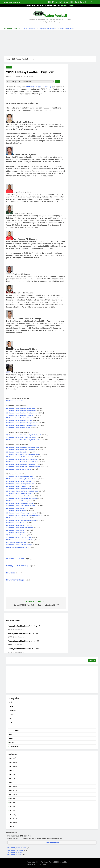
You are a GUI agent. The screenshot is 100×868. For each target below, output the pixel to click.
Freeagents (13, 710)
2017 (11, 795)
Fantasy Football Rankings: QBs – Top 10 (24, 626)
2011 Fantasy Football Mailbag (16, 508)
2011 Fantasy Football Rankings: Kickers (19, 420)
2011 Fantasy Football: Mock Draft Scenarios (20, 457)
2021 (11, 778)
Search (92, 661)
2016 (11, 799)
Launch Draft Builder (52, 842)
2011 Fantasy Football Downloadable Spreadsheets (22, 423)
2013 (11, 811)
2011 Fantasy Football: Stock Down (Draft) (19, 540)
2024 (11, 766)
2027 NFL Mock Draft (15, 559)
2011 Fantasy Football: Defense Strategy (19, 545)
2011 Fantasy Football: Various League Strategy (21, 513)
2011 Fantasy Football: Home (15, 401)
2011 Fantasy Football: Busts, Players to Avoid (21, 506)
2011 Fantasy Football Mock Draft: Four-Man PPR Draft (23, 467)
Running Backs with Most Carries (17, 547)
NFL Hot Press (14, 730)
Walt (10, 76)
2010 (11, 823)
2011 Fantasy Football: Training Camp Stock (20, 484)
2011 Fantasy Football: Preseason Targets (19, 494)
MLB (11, 718)
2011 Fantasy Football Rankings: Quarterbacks (21, 408)
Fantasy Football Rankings (17, 566)
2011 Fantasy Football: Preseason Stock (19, 489)
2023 (11, 770)
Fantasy (9, 67)
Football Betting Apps (66, 29)
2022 (11, 774)
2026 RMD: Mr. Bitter (15, 853)
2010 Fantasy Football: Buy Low (16, 542)
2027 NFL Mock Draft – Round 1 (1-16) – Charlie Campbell (67, 2)
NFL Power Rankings (15, 580)
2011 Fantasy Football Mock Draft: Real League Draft (23, 447)
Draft (11, 702)
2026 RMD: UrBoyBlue (15, 855)
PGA (10, 734)
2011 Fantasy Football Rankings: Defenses (19, 418)
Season (12, 743)
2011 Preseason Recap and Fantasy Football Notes (22, 491)
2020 (11, 782)
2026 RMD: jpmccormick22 (17, 848)
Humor (11, 714)
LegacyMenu (8, 29)
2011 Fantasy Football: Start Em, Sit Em (18, 486)
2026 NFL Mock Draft (29, 29)
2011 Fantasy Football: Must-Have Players (19, 503)
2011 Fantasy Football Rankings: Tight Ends (20, 416)
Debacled (63, 5)
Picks (11, 739)
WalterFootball (56, 16)
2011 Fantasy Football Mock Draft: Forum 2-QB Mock (23, 455)
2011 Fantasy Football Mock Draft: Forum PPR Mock (22, 462)
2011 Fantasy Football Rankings (39, 87)
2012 (11, 815)
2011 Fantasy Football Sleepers (16, 511)
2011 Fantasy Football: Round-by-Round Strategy (22, 498)
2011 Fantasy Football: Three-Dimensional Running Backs (24, 516)
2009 (11, 827)
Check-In (71, 5)
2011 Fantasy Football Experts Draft (17, 452)
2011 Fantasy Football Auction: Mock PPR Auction (22, 459)
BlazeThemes (32, 864)
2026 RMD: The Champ (16, 850)
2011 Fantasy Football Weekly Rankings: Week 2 (21, 479)
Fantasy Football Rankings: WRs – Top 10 (24, 649)
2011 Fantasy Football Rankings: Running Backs (21, 411)
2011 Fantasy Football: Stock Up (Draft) (18, 537)
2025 (11, 762)
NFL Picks (10, 573)
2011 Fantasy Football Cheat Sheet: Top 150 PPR (21, 437)
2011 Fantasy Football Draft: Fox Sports (18, 469)
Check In (17, 29)
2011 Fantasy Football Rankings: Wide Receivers (21, 413)
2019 (11, 786)
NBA (11, 722)
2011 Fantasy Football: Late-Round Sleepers (20, 496)
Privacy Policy (41, 864)
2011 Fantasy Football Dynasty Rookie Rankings (21, 425)
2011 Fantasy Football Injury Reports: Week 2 (20, 476)
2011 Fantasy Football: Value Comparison (19, 501)
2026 (11, 758)
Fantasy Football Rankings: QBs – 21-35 (23, 641)
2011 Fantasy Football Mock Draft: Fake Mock (20, 450)
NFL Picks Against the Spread (47, 29)
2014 (11, 807)
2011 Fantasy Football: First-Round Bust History (21, 520)
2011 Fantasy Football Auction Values (18, 428)
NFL (10, 726)
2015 (11, 803)
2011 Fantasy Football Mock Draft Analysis (20, 528)
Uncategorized (14, 747)
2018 (11, 790)
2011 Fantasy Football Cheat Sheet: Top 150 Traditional (23, 435)
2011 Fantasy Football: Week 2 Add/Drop (19, 481)
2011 (11, 819)
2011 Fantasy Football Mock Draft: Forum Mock (21, 464)
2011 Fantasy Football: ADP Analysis (18, 518)
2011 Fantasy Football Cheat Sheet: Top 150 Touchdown (24, 440)
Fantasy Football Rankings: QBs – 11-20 (23, 634)
